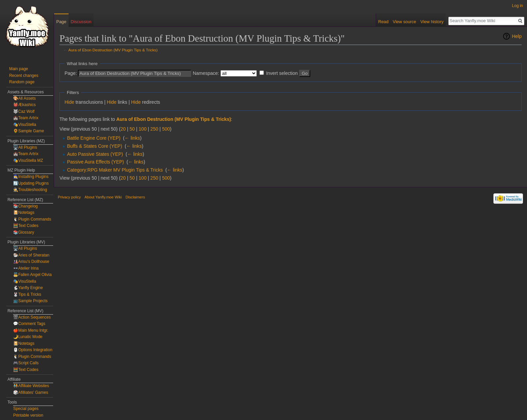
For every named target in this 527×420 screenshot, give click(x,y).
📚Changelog (25, 206)
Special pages (26, 409)
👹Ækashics (24, 105)
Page (61, 22)
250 (154, 129)
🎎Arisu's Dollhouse (31, 262)
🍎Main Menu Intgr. (31, 330)
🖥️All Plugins (25, 147)
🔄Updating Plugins (31, 183)
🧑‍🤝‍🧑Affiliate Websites (31, 386)
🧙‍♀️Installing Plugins (31, 177)
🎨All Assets (24, 98)
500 (166, 129)
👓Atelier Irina (26, 268)
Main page (18, 69)
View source (404, 22)
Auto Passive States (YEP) (95, 154)
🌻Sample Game (29, 131)
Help (517, 36)
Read (383, 22)
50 (132, 129)
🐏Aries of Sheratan (31, 255)
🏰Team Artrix (26, 118)
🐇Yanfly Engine (28, 288)
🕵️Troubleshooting (30, 190)
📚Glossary (24, 232)
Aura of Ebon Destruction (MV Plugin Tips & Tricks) (113, 50)
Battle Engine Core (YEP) (94, 138)
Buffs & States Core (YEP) (94, 146)
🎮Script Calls (26, 363)
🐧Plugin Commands (32, 219)
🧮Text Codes (26, 226)
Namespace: (206, 73)
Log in (517, 6)
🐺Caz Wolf (24, 111)
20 (123, 129)
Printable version (28, 415)
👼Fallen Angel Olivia (32, 275)
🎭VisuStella (25, 125)
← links (132, 138)
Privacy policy (69, 197)
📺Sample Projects (30, 301)
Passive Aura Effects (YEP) (95, 162)
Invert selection (282, 73)
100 (143, 129)
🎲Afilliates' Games (31, 392)
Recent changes (24, 76)
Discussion (81, 22)
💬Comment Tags (29, 324)
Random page (22, 82)
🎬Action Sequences (32, 317)
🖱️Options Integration (33, 350)
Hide (69, 102)
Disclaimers (135, 197)
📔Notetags (24, 213)
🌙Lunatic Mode (28, 337)
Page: (71, 73)
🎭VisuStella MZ (28, 160)
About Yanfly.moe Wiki (103, 197)
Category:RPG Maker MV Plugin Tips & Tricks (115, 170)
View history (432, 22)
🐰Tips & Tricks (27, 294)
